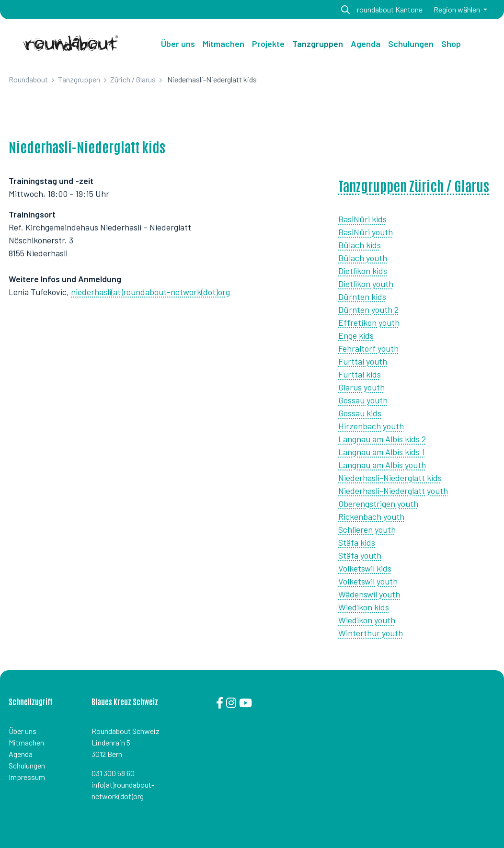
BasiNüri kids (362, 219)
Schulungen (27, 765)
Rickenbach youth (371, 516)
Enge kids (356, 335)
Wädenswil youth (369, 594)
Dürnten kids (362, 297)
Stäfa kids (357, 542)
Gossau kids (360, 413)
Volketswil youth (368, 581)
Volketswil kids (365, 568)
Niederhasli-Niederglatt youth (393, 491)
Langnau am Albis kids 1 (382, 452)
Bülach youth (363, 258)
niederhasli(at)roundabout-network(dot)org (150, 292)
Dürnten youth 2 (368, 309)
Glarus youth (361, 387)
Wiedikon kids (364, 607)
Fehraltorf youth (368, 348)
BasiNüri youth (366, 232)
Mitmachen (26, 742)
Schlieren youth (367, 529)
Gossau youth (363, 400)
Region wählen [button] (458, 9)
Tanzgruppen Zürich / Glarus (414, 185)
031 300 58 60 (113, 773)
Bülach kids (360, 245)
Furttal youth (363, 361)
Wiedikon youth (367, 620)
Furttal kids (360, 374)
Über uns (178, 44)
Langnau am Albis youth (382, 465)
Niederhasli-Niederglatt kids (390, 478)
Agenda (21, 754)
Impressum (27, 777)
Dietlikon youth (366, 284)
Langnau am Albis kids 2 (382, 439)
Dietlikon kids (363, 271)
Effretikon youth (369, 322)
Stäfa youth (360, 555)
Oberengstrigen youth (378, 504)
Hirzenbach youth (371, 426)
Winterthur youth (371, 633)
